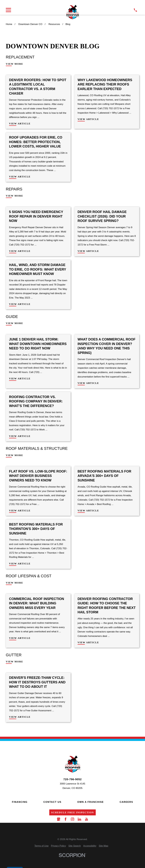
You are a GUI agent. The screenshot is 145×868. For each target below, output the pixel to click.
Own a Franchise (91, 802)
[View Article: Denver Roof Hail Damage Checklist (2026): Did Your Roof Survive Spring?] (107, 232)
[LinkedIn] (79, 819)
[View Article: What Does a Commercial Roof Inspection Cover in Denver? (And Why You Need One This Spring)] (107, 361)
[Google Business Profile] (59, 819)
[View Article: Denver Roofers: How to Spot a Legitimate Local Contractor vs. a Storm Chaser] (38, 102)
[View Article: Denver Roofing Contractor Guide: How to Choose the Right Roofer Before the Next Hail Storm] (107, 621)
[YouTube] (87, 819)
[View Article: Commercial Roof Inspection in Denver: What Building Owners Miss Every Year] (38, 621)
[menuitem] (41, 846)
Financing (20, 802)
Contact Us (52, 802)
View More (14, 64)
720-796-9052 (72, 779)
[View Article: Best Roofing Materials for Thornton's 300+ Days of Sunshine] (38, 544)
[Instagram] (72, 819)
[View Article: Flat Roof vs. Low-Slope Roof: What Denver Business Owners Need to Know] (38, 491)
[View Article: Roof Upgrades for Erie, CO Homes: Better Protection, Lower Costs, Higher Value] (38, 157)
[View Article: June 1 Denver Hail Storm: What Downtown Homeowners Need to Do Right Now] (38, 361)
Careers (126, 802)
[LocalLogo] (72, 12)
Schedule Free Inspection (72, 812)
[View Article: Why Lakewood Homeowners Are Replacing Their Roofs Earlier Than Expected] (107, 102)
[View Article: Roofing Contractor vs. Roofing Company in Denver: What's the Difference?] (38, 416)
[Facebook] (66, 819)
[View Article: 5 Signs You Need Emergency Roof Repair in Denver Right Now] (38, 232)
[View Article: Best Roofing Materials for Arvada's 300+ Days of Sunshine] (107, 491)
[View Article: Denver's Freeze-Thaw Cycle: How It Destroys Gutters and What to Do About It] (38, 697)
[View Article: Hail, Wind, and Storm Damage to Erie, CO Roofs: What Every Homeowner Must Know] (38, 285)
